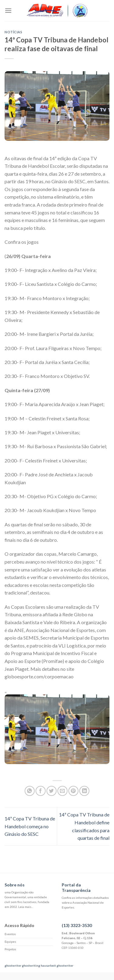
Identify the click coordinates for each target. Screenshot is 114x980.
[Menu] (8, 10)
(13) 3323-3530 (77, 925)
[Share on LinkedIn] (84, 791)
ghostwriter (13, 965)
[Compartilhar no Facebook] (41, 791)
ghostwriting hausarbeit (39, 965)
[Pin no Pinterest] (73, 791)
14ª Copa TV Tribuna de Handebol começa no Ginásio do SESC (30, 826)
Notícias (13, 32)
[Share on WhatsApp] (30, 791)
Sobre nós (15, 885)
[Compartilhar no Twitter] (52, 791)
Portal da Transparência (76, 887)
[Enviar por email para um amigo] (62, 791)
